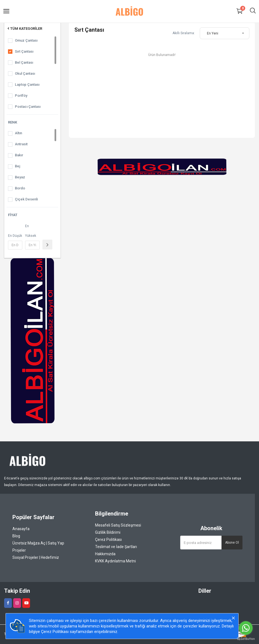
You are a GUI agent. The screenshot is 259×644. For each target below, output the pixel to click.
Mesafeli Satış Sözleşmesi (118, 525)
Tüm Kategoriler (24, 29)
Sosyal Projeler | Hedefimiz (36, 557)
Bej (17, 166)
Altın (18, 133)
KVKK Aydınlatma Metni (115, 561)
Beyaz (20, 177)
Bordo (20, 188)
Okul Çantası (25, 73)
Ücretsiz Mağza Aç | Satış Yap (38, 543)
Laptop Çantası (27, 84)
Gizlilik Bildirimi (108, 532)
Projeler (19, 550)
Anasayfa (21, 529)
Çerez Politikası (108, 540)
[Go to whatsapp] (246, 628)
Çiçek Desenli (26, 199)
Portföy (21, 96)
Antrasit (21, 144)
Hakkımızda (105, 554)
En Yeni (213, 33)
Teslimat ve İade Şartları (116, 547)
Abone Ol (232, 543)
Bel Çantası (24, 62)
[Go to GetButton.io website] (246, 638)
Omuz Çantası (26, 40)
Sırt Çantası (24, 51)
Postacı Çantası (28, 107)
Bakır (19, 155)
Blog (16, 536)
